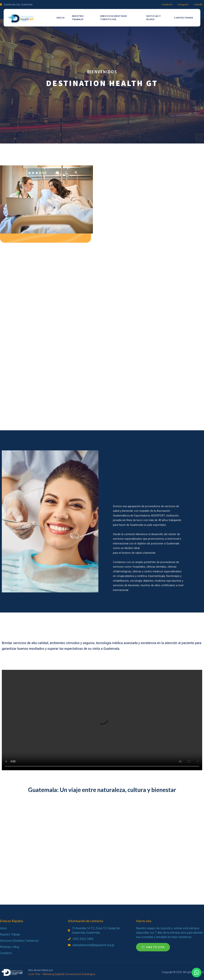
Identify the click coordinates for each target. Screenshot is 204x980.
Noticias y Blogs (154, 18)
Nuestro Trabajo (78, 18)
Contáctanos (184, 18)
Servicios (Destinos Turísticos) (114, 18)
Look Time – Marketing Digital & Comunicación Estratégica (62, 974)
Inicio (61, 18)
